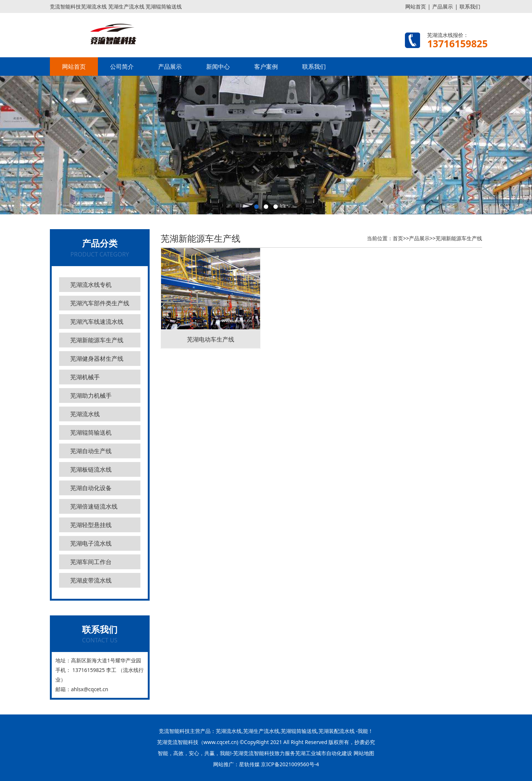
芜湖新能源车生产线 (97, 340)
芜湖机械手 (85, 377)
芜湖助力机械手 (91, 395)
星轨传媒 (249, 764)
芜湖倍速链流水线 (94, 506)
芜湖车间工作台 (91, 562)
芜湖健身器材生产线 (97, 359)
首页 (398, 238)
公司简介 (122, 67)
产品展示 (443, 6)
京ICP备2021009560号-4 (290, 764)
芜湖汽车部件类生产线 (100, 303)
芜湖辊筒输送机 (91, 432)
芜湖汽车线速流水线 (97, 322)
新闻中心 (218, 67)
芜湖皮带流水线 (91, 580)
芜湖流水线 (85, 414)
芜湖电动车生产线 (211, 339)
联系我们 (470, 6)
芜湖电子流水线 (91, 543)
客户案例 (266, 67)
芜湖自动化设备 (91, 488)
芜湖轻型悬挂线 (91, 525)
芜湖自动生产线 (91, 451)
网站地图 (364, 753)
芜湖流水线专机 (91, 285)
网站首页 (416, 6)
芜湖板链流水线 (91, 469)
